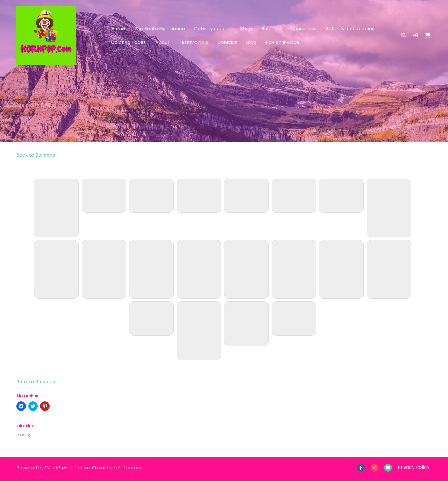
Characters (304, 29)
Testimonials (193, 42)
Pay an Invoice (282, 42)
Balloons (271, 29)
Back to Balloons (36, 155)
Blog (251, 42)
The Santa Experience (160, 29)
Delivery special (212, 29)
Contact (227, 42)
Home (118, 29)
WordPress (57, 468)
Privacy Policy (414, 467)
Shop (246, 29)
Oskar (99, 468)
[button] (416, 35)
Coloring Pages (128, 42)
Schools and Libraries (350, 29)
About (162, 42)
